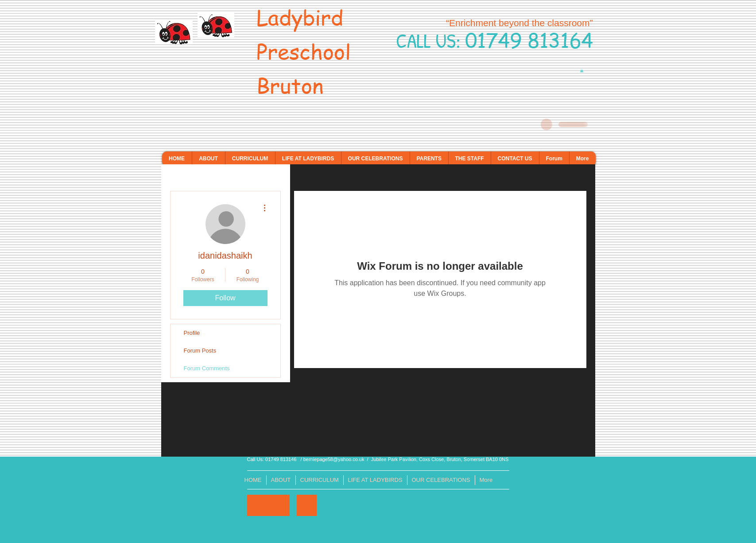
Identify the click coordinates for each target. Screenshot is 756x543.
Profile (192, 333)
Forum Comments (207, 368)
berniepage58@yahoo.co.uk (334, 459)
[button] (582, 70)
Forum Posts (200, 351)
